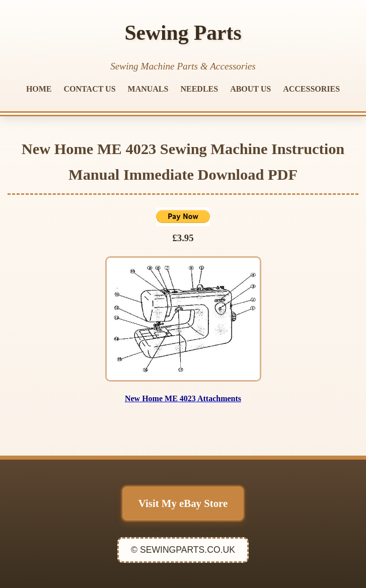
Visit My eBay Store (183, 503)
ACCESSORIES (311, 89)
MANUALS (148, 89)
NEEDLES (199, 89)
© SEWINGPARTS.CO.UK (183, 550)
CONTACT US (90, 89)
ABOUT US (250, 89)
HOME (39, 89)
